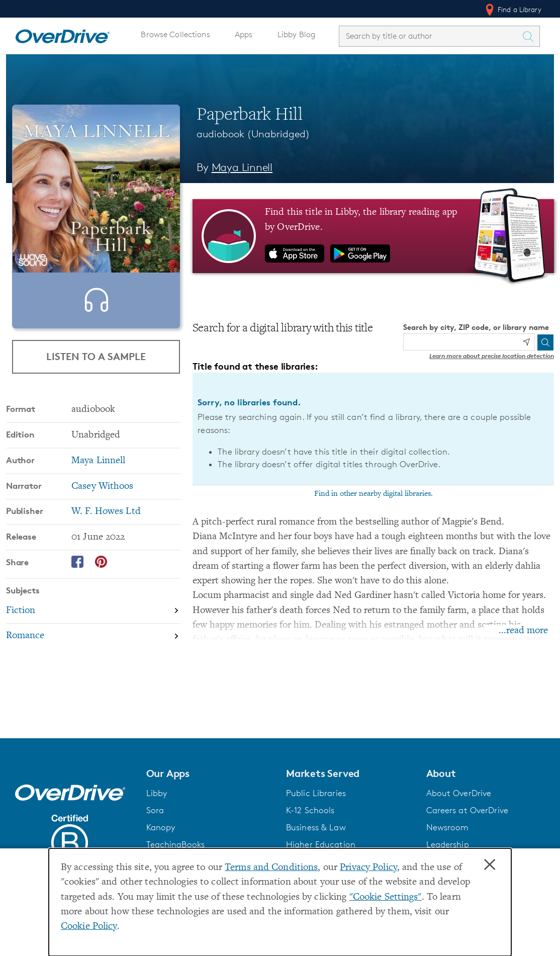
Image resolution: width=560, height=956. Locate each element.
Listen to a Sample (96, 356)
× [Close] (490, 865)
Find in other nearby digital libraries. (374, 494)
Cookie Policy (89, 927)
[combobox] (430, 36)
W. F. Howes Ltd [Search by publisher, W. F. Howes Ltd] (106, 517)
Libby (157, 793)
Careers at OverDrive (467, 810)
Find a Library (512, 10)
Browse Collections (175, 34)
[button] (210, 773)
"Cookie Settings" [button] (386, 897)
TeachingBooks (176, 844)
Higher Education (321, 844)
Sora (155, 810)
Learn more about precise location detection (492, 356)
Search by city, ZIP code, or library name (476, 327)
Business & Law (316, 827)
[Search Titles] (530, 36)
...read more (523, 631)
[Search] (545, 342)
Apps (244, 34)
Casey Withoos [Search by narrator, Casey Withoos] (103, 492)
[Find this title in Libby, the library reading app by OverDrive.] (373, 236)
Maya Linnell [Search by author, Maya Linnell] (242, 167)
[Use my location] (526, 342)
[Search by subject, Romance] (93, 642)
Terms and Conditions (271, 868)
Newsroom (448, 827)
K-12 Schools (310, 810)
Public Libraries (316, 793)
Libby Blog (296, 34)
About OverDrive (459, 793)
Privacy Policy (368, 868)
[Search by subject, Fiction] (93, 617)
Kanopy (161, 827)
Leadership (448, 844)
